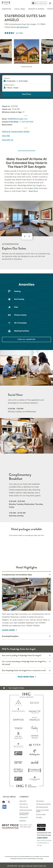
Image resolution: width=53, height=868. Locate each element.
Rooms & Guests (9, 85)
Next (29, 236)
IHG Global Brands (42, 807)
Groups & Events (36, 9)
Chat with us (23, 804)
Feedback (23, 820)
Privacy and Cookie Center (42, 811)
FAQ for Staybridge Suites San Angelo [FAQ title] (19, 649)
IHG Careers (40, 801)
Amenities (7, 9)
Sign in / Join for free (39, 3)
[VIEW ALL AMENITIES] (26, 339)
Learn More (9, 630)
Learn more (42, 838)
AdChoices (24, 817)
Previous (25, 236)
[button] (50, 3)
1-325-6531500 (27, 122)
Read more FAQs (26, 677)
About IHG (23, 801)
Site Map (39, 817)
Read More (33, 191)
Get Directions (22, 27)
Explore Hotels (41, 814)
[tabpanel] (26, 602)
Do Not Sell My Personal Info (24, 814)
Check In (7, 78)
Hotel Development (26, 810)
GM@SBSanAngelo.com (18, 119)
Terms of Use (24, 807)
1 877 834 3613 (25, 827)
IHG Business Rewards (43, 804)
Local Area (20, 9)
